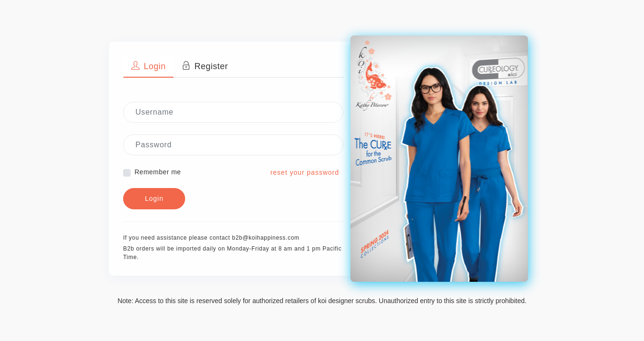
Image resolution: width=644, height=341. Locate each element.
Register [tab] (205, 66)
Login (154, 198)
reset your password (305, 172)
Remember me (158, 172)
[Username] (233, 112)
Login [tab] (148, 66)
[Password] (233, 145)
